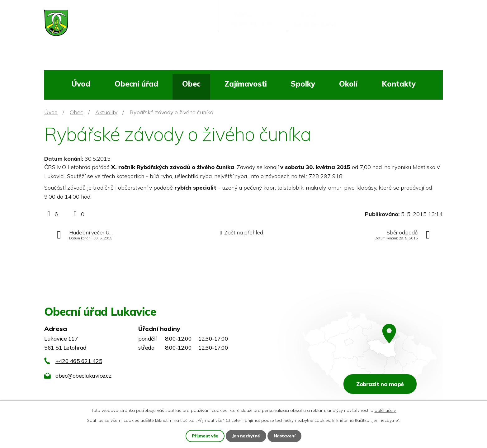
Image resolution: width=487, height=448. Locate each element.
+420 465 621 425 (79, 361)
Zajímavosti (246, 84)
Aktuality (106, 112)
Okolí (348, 84)
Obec (191, 84)
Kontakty (399, 84)
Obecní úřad (136, 84)
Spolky (303, 84)
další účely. (385, 410)
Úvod (81, 84)
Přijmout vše (205, 436)
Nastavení (285, 436)
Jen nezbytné (246, 436)
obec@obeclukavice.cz (83, 376)
